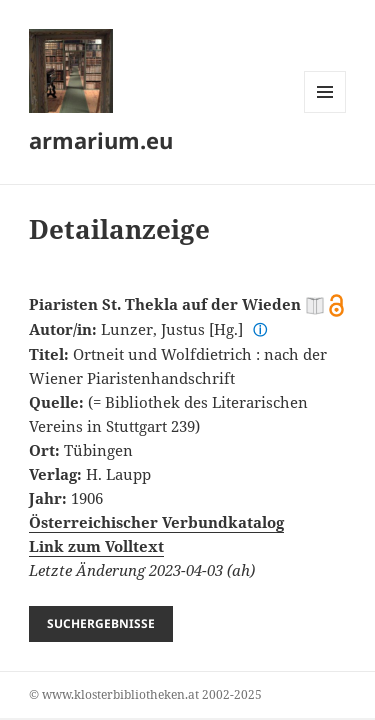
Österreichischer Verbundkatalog (156, 522)
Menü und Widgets (325, 112)
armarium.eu (101, 140)
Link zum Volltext (96, 546)
